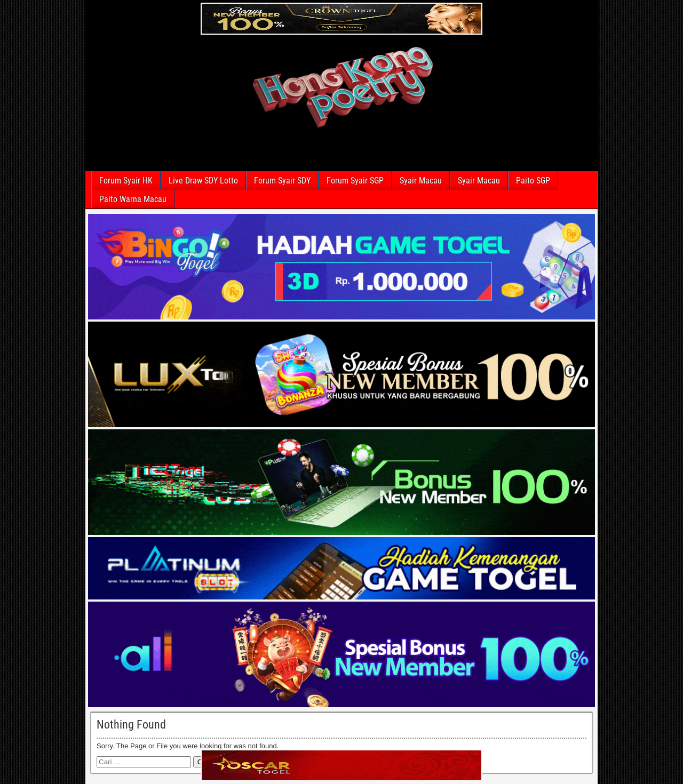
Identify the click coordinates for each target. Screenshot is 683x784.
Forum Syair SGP (355, 181)
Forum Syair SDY (282, 181)
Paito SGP (533, 181)
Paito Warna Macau (133, 199)
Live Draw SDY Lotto (203, 181)
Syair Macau (421, 181)
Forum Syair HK (126, 181)
